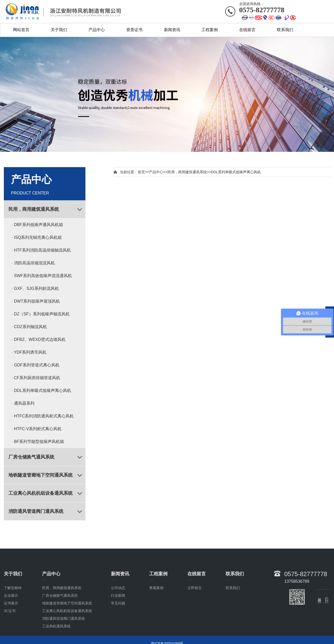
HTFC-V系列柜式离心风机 (38, 429)
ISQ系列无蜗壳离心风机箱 (38, 237)
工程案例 (210, 30)
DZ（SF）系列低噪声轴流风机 (42, 314)
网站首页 (21, 30)
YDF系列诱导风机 (30, 352)
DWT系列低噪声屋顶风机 (37, 301)
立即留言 (195, 612)
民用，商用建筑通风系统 (34, 209)
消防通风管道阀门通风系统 (36, 511)
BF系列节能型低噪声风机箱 (39, 442)
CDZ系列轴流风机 (30, 327)
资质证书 (134, 30)
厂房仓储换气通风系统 (31, 457)
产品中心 (97, 30)
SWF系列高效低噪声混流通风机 (43, 276)
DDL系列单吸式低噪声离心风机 (43, 391)
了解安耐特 (13, 612)
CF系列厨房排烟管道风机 (37, 378)
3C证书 (10, 635)
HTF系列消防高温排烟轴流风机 (42, 250)
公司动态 (118, 612)
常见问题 (118, 627)
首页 (141, 172)
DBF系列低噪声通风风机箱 (38, 225)
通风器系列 (24, 403)
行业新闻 (118, 619)
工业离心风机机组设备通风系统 (41, 493)
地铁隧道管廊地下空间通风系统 (41, 475)
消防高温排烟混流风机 (34, 263)
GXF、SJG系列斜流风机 (36, 288)
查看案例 (156, 612)
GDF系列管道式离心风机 (37, 365)
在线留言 (247, 30)
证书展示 (11, 627)
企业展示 (11, 619)
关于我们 (59, 30)
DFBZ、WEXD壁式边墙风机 (40, 339)
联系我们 (285, 30)
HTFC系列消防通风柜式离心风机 (44, 416)
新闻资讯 (172, 30)
